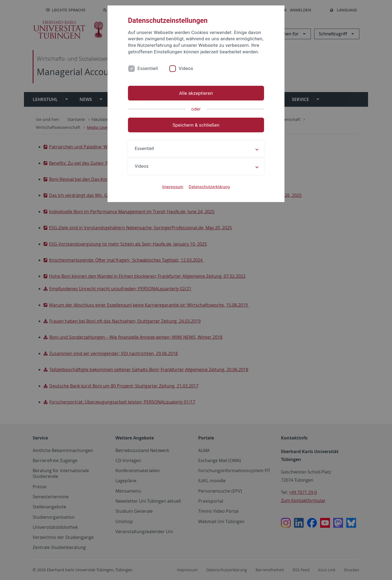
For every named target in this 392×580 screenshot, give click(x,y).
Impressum (173, 187)
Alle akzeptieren (196, 93)
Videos (186, 68)
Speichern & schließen (196, 125)
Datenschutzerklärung (209, 187)
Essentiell (148, 68)
